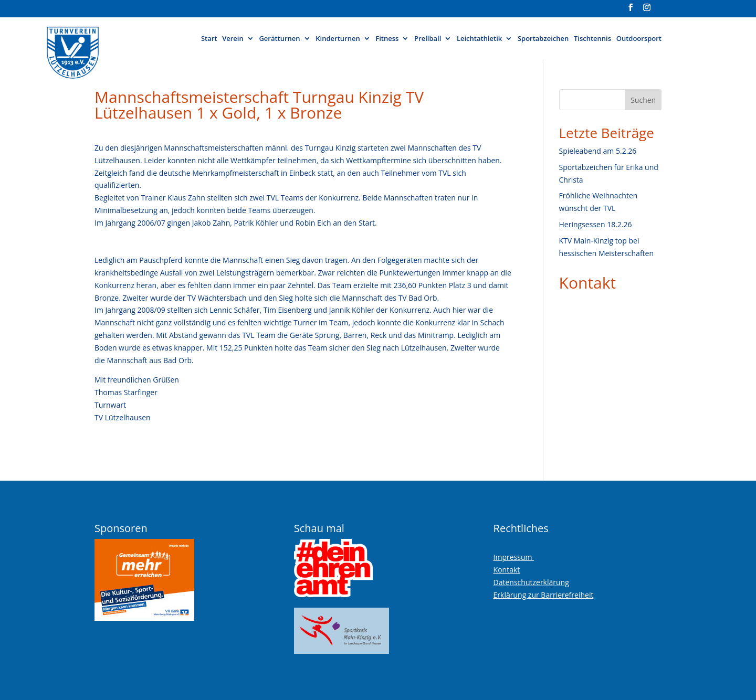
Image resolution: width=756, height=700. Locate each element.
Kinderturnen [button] (338, 39)
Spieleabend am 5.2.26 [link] (598, 151)
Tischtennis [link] (592, 39)
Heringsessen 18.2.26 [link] (596, 224)
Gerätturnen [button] (279, 39)
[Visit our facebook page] (631, 10)
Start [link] (209, 39)
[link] (99, 48)
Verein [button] (233, 39)
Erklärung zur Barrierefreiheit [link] (544, 595)
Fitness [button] (387, 39)
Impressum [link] (514, 557)
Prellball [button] (428, 39)
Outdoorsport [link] (639, 39)
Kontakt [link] (588, 283)
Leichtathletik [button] (479, 39)
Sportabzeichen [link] (543, 39)
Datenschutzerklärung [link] (531, 582)
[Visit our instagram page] (647, 10)
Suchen (643, 100)
